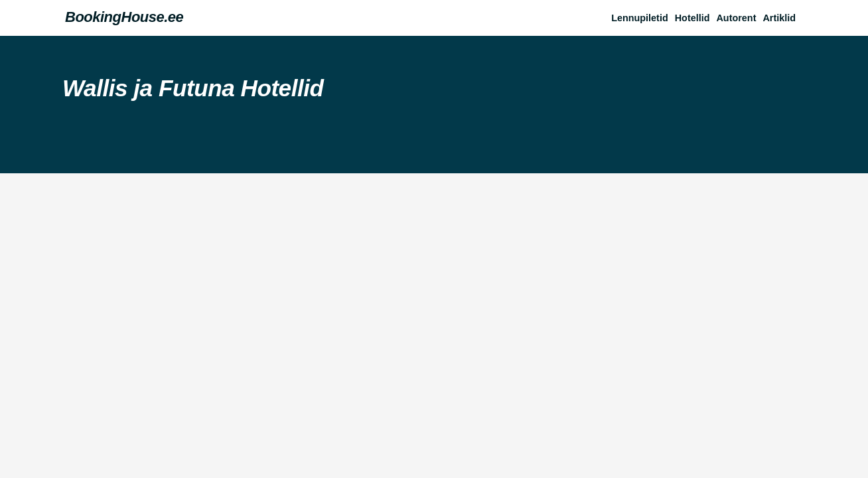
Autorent (736, 18)
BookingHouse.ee (124, 17)
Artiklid (779, 18)
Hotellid (692, 18)
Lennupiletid (640, 18)
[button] (782, 18)
